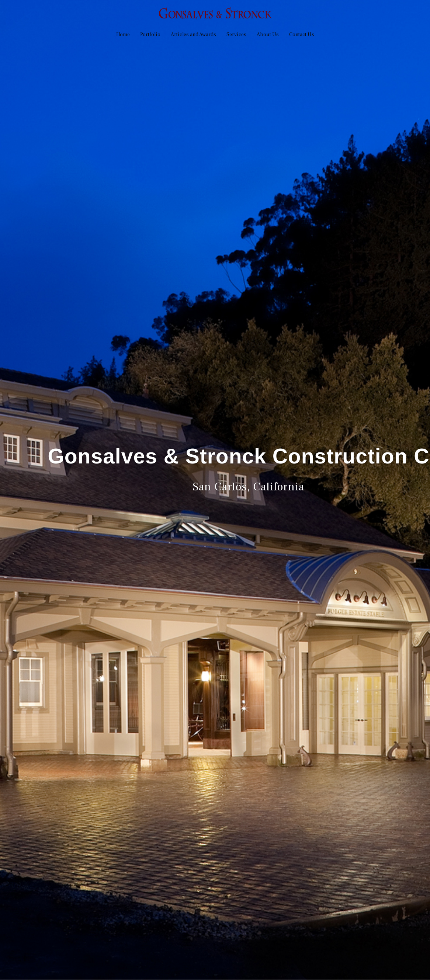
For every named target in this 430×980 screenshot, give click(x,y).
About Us (268, 35)
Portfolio (150, 35)
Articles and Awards (193, 35)
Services (236, 35)
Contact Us (302, 35)
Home (123, 35)
